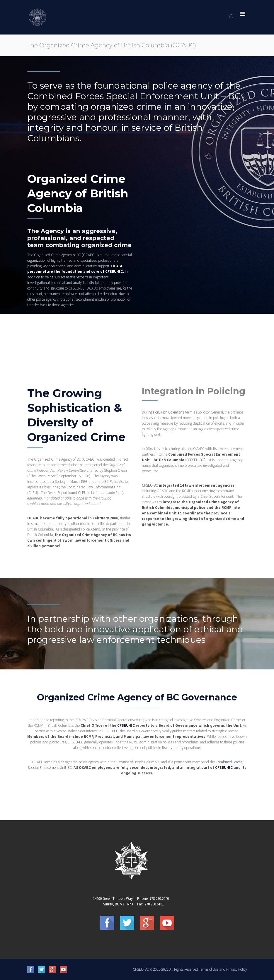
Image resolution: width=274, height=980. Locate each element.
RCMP (134, 742)
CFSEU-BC (114, 272)
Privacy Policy (237, 969)
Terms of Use (209, 969)
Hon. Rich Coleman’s (169, 412)
